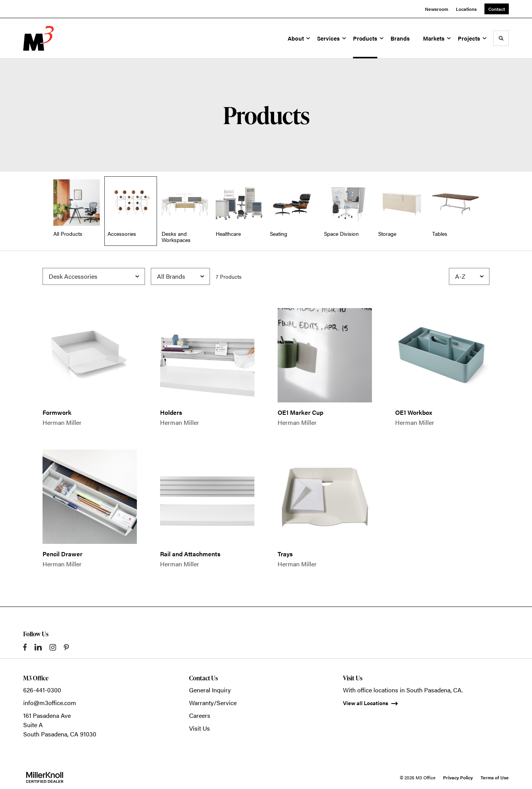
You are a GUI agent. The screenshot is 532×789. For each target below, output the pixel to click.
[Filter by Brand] (180, 276)
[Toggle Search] (501, 38)
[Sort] (469, 276)
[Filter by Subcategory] (94, 276)
